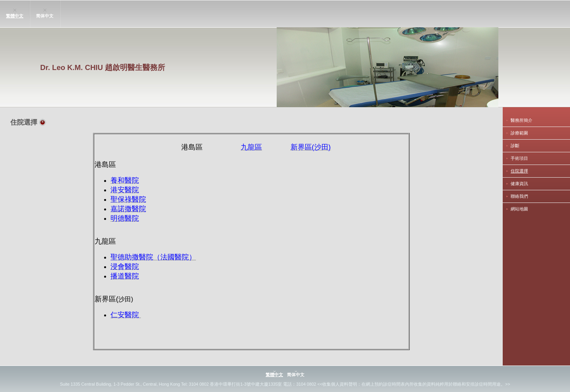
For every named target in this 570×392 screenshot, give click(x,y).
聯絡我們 (519, 196)
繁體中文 (15, 16)
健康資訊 (519, 184)
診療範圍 (519, 133)
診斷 (515, 146)
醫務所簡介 (522, 120)
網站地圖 (519, 209)
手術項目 (519, 158)
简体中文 (45, 16)
